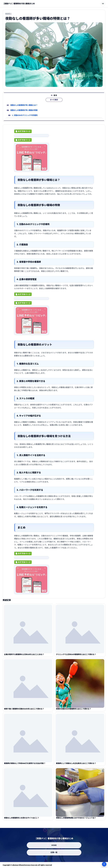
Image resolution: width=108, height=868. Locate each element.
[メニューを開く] (103, 4)
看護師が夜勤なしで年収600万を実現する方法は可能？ (25, 765)
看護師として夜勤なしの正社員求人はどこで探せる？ (76, 765)
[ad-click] (31, 136)
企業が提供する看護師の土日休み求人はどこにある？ (24, 656)
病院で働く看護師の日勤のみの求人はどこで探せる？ (24, 710)
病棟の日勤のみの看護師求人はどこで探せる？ (74, 710)
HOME (54, 845)
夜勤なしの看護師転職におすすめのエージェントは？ (76, 819)
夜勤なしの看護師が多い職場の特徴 (24, 112)
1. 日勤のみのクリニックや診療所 (25, 117)
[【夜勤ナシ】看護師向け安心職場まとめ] (19, 4)
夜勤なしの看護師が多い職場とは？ (24, 107)
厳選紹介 (9, 14)
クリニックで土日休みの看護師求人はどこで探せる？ (76, 656)
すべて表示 (54, 101)
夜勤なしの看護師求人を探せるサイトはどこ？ (22, 819)
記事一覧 (54, 852)
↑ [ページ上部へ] (104, 864)
